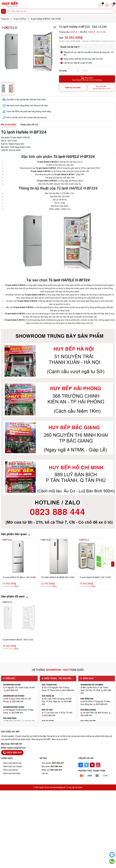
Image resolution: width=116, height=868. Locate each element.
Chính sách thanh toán (12, 763)
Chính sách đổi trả (11, 770)
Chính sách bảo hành (12, 773)
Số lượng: (63, 71)
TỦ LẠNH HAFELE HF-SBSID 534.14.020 (58, 577)
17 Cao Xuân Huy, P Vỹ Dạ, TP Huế (58, 713)
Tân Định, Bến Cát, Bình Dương (95, 713)
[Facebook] (81, 765)
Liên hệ (45, 773)
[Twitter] (87, 765)
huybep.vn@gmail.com (16, 748)
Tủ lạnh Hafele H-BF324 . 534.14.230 (18, 640)
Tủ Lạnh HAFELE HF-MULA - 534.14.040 (19, 577)
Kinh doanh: (53, 763)
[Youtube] (92, 765)
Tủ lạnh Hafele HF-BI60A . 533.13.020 (95, 577)
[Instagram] (98, 765)
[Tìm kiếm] (10, 11)
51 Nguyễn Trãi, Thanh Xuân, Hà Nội (20, 688)
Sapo (80, 787)
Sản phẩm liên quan (14, 534)
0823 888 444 (16, 744)
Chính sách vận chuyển (13, 766)
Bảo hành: (52, 766)
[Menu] (3, 11)
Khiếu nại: (52, 770)
